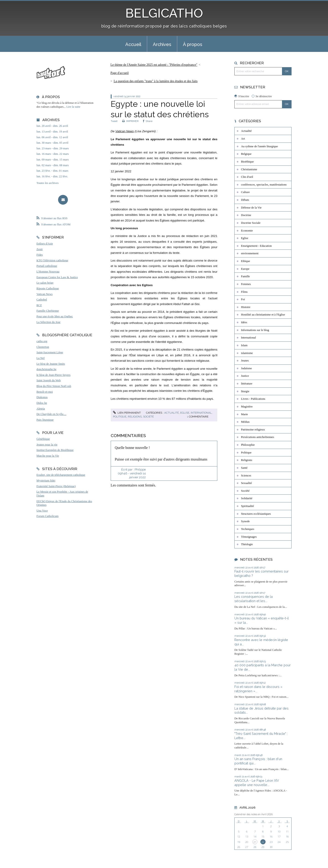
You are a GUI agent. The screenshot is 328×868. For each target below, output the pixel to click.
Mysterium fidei (46, 481)
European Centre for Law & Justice (57, 277)
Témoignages (249, 537)
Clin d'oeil (247, 177)
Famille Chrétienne (48, 311)
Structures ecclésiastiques (256, 514)
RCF (39, 305)
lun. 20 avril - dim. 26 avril (52, 126)
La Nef (41, 358)
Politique (120, 417)
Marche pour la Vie (48, 456)
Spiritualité (247, 506)
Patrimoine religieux (253, 430)
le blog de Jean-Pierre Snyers (53, 375)
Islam (244, 345)
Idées (244, 322)
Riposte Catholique (48, 288)
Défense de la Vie (251, 208)
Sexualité (246, 483)
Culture (245, 192)
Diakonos (42, 397)
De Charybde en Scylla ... (51, 414)
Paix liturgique (45, 420)
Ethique (246, 261)
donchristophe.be (46, 369)
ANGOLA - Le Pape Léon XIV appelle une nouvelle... (257, 783)
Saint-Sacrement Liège (50, 352)
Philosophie (248, 445)
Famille (245, 276)
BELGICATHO (164, 13)
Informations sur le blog (255, 330)
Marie (245, 414)
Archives (162, 44)
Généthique (43, 439)
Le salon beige (45, 283)
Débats (245, 200)
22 (263, 842)
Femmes (246, 284)
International (201, 413)
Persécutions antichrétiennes (258, 437)
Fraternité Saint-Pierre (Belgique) (56, 486)
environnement (250, 253)
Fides (40, 255)
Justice (245, 376)
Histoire (246, 307)
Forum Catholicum (47, 516)
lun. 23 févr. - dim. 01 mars (52, 171)
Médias (245, 422)
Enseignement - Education (256, 246)
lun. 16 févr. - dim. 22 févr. (52, 176)
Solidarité (247, 498)
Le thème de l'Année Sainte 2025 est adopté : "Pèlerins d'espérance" (154, 65)
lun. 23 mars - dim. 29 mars (53, 148)
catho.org (42, 341)
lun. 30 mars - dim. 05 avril (52, 143)
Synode (245, 521)
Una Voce (42, 511)
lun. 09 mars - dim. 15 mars (53, 160)
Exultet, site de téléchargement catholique (61, 475)
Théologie (247, 544)
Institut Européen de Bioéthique (55, 450)
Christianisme (249, 169)
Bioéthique (247, 162)
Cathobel (42, 300)
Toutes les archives (47, 183)
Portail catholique (47, 266)
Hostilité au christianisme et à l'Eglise (263, 315)
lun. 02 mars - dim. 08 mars (53, 165)
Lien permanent (127, 413)
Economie (247, 231)
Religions (135, 417)
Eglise (185, 413)
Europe (245, 269)
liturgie (245, 391)
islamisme (247, 353)
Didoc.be (42, 403)
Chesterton (43, 347)
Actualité (172, 413)
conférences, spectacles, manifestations (264, 185)
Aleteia (41, 409)
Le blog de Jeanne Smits (51, 364)
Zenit (40, 249)
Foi (243, 299)
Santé (244, 468)
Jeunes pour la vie (47, 445)
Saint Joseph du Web (49, 380)
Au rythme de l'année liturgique (259, 146)
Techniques (248, 529)
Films (244, 292)
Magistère (247, 407)
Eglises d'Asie (45, 244)
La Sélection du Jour (49, 322)
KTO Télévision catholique (52, 260)
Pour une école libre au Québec (55, 316)
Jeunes (245, 361)
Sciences (246, 476)
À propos (193, 44)
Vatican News (45, 294)
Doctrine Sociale (251, 223)
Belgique (246, 154)
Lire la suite (73, 107)
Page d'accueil (120, 73)
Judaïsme (246, 368)
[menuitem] (133, 44)
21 (255, 842)
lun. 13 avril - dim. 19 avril (52, 132)
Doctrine (246, 215)
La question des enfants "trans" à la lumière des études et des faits (156, 81)
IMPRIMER (130, 121)
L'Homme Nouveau (48, 272)
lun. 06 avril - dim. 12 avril (52, 137)
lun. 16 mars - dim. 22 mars (53, 154)
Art (243, 139)
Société (148, 417)
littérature (247, 384)
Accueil (133, 44)
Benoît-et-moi (45, 392)
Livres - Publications (253, 399)
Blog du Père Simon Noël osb (54, 386)
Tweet (114, 121)
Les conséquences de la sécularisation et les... (254, 599)
